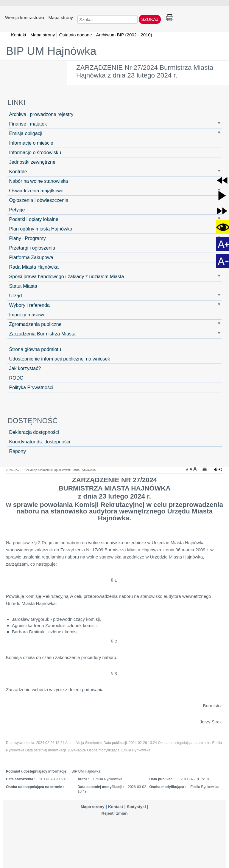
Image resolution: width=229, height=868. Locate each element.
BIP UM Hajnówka (51, 51)
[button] (222, 180)
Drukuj (170, 18)
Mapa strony (61, 17)
